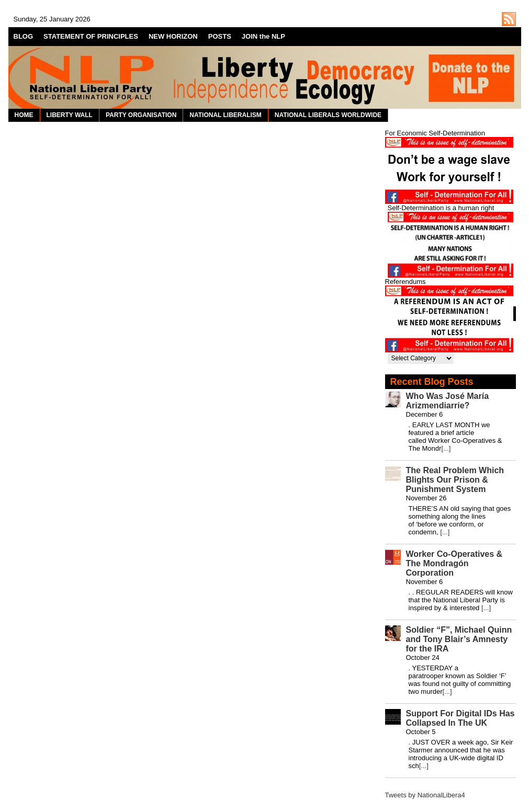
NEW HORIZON (173, 36)
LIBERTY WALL (70, 115)
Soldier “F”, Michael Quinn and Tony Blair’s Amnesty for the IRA (459, 639)
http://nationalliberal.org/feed (509, 19)
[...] (446, 448)
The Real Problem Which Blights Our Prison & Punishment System (455, 480)
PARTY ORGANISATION (141, 115)
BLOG (24, 36)
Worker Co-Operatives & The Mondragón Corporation (454, 563)
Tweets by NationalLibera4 (425, 795)
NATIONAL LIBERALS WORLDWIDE (328, 115)
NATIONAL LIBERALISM (226, 115)
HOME (24, 115)
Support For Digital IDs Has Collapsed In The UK (460, 718)
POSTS (220, 36)
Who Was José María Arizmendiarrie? (448, 401)
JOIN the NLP (263, 36)
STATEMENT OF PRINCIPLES (91, 36)
